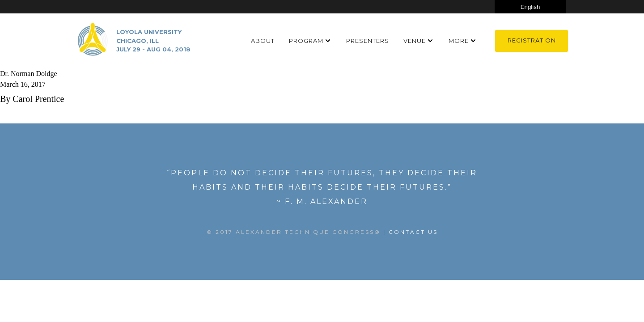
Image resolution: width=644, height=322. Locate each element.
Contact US (413, 232)
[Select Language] (530, 7)
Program (306, 41)
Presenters (368, 41)
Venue (415, 41)
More (459, 41)
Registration (532, 40)
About (263, 41)
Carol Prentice (38, 99)
